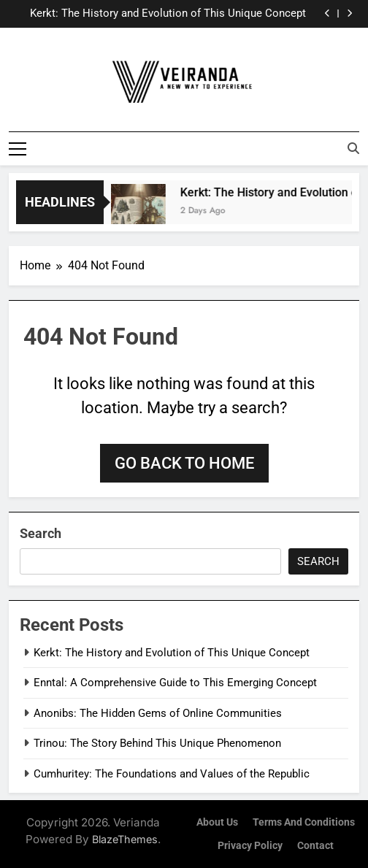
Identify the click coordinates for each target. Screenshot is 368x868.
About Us (217, 822)
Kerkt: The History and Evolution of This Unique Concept (168, 14)
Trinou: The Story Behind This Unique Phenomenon (157, 743)
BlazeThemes (125, 838)
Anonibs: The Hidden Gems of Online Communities (158, 713)
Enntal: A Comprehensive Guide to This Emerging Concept (175, 683)
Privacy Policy (250, 845)
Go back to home (184, 462)
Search (41, 533)
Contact (315, 845)
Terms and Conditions (304, 822)
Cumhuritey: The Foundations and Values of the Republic (172, 773)
